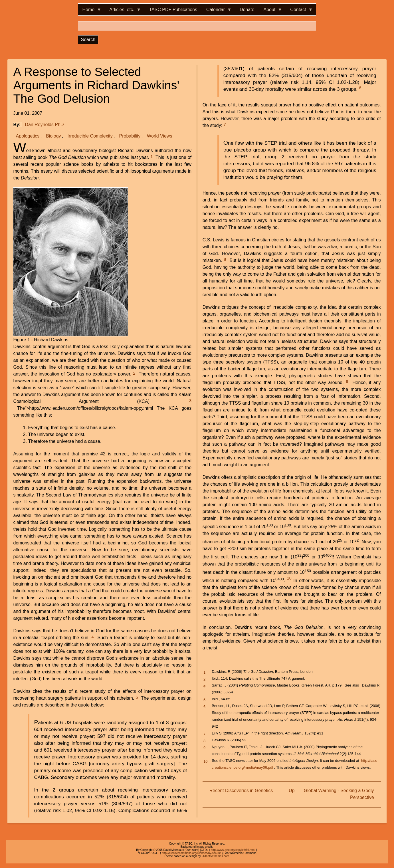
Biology (53, 136)
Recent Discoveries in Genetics (241, 791)
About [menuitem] (271, 11)
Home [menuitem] (90, 11)
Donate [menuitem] (247, 10)
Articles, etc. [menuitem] (123, 11)
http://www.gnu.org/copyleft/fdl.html (233, 850)
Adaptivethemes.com (216, 856)
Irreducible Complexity (90, 136)
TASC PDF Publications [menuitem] (173, 10)
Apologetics (28, 136)
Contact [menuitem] (299, 11)
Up (292, 791)
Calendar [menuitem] (217, 11)
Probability (130, 136)
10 (289, 578)
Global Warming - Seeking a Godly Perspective (339, 794)
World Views (159, 136)
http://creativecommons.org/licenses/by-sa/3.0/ (191, 853)
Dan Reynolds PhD (44, 125)
